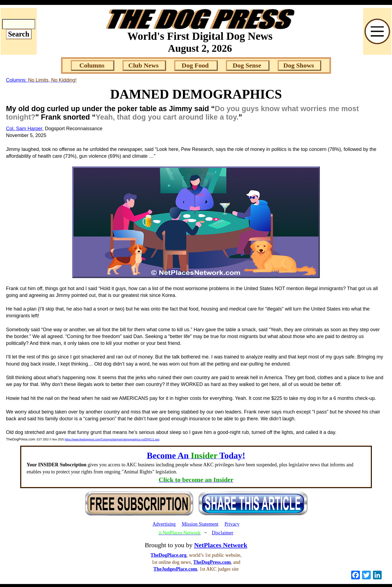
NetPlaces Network (221, 545)
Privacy (232, 524)
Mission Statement (200, 524)
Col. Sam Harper (24, 129)
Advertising (164, 524)
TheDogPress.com (212, 562)
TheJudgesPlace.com (175, 569)
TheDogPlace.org (169, 555)
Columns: (41, 80)
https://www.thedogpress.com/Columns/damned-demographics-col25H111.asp (112, 440)
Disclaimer (223, 533)
